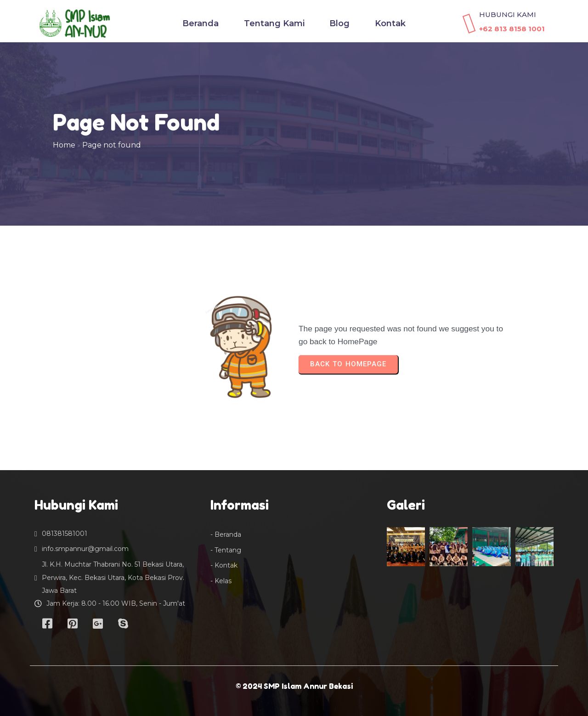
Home (64, 145)
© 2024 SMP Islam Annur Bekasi (294, 686)
